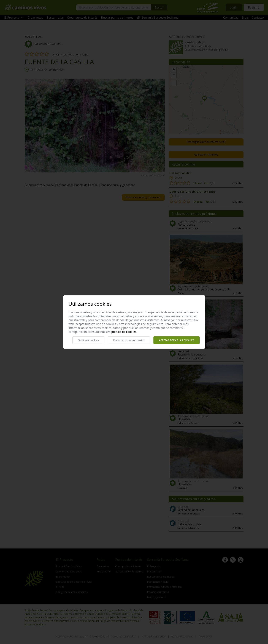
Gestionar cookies (88, 340)
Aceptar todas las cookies (176, 340)
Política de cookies (124, 332)
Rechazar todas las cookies (129, 340)
